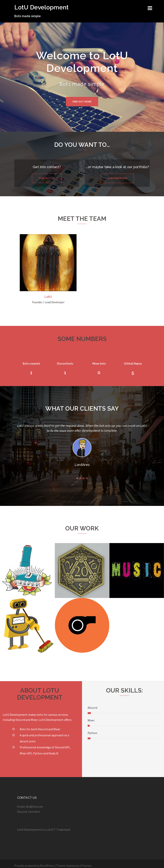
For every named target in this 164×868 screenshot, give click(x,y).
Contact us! (18, 767)
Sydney (71, 866)
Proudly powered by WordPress (34, 866)
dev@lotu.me (34, 806)
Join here (34, 812)
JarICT (51, 830)
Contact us (47, 178)
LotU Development (41, 7)
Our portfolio (117, 178)
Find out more (82, 101)
